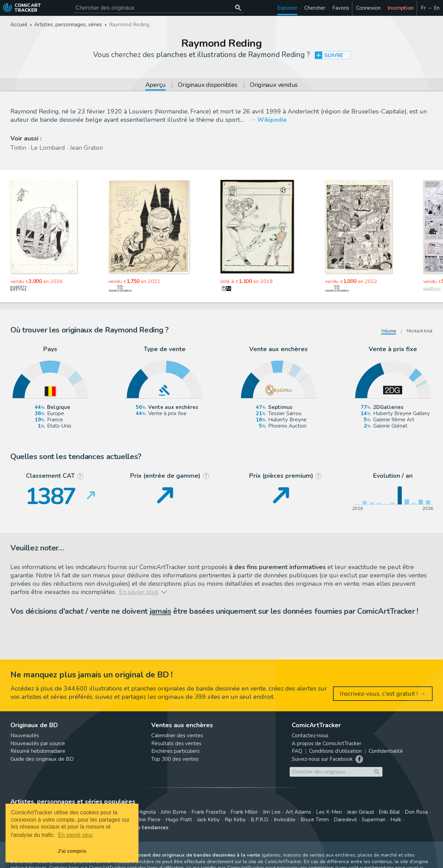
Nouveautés (25, 735)
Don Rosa (416, 812)
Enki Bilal (389, 812)
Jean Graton (86, 148)
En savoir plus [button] (75, 835)
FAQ (297, 751)
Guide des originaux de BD (42, 759)
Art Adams (298, 812)
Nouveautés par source (38, 743)
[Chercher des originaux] (238, 8)
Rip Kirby (235, 820)
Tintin (18, 148)
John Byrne (174, 812)
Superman (374, 820)
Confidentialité (386, 751)
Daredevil (345, 820)
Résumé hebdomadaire (38, 751)
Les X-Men (329, 812)
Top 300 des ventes (175, 759)
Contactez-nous (310, 735)
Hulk (396, 820)
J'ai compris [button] (72, 851)
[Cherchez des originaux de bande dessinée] (159, 8)
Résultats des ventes (176, 743)
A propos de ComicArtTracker (327, 743)
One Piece (148, 820)
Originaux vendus (274, 85)
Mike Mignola (140, 812)
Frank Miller (244, 812)
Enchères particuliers (175, 751)
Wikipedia (272, 120)
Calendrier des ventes (177, 735)
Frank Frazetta (209, 812)
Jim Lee (272, 812)
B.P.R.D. (260, 820)
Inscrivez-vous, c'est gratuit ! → (383, 694)
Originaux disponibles (207, 85)
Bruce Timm (315, 820)
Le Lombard (48, 148)
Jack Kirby (208, 820)
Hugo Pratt (179, 820)
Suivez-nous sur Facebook (322, 759)
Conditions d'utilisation (335, 751)
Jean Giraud (360, 812)
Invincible (285, 820)
